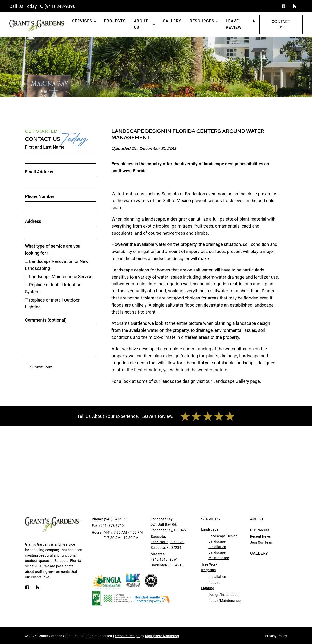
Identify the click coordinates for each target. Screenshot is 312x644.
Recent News (260, 536)
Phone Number (39, 196)
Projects (115, 21)
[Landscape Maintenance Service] (26, 276)
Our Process (260, 530)
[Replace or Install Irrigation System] (26, 285)
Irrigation (209, 570)
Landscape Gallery (231, 381)
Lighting (208, 588)
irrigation (147, 251)
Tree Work (209, 564)
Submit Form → (44, 367)
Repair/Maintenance (224, 601)
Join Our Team (262, 542)
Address (33, 221)
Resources (202, 21)
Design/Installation (224, 595)
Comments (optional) (46, 320)
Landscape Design (223, 536)
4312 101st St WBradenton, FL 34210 (167, 562)
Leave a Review (241, 24)
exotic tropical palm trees (168, 226)
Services (82, 21)
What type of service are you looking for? (53, 250)
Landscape (210, 529)
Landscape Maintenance (219, 555)
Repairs (214, 583)
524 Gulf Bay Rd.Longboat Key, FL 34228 (170, 527)
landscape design (253, 323)
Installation (217, 577)
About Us (141, 24)
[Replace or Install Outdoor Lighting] (26, 300)
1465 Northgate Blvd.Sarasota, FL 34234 (167, 545)
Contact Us (281, 24)
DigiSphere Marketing (162, 636)
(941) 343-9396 (60, 6)
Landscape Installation (217, 544)
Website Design (128, 636)
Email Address (39, 172)
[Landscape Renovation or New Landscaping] (26, 261)
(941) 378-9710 (112, 526)
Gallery (172, 21)
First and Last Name (45, 147)
